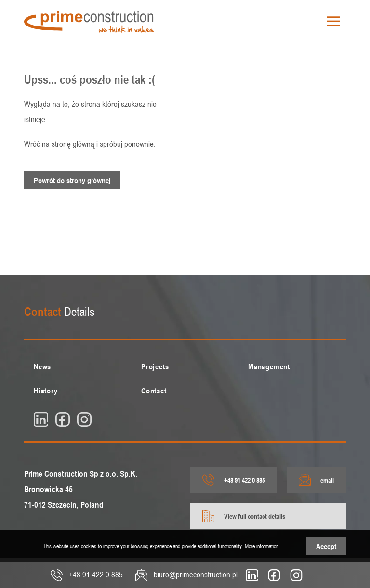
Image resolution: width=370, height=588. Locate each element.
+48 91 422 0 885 (234, 480)
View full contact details (244, 516)
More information (262, 546)
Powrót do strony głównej (72, 180)
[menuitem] (78, 366)
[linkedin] (41, 419)
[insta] (84, 419)
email (316, 480)
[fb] (63, 419)
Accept (326, 546)
